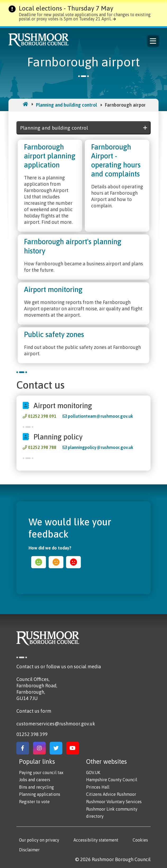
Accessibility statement (96, 840)
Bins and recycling (36, 787)
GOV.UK (93, 772)
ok (56, 562)
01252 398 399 (32, 734)
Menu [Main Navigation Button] (153, 41)
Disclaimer (29, 850)
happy (39, 562)
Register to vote (34, 802)
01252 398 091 (42, 416)
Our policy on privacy (39, 840)
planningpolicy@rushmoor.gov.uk (101, 447)
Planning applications (40, 794)
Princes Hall (98, 787)
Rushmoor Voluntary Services (114, 802)
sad (73, 562)
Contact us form (34, 711)
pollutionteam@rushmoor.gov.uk (100, 416)
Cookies (140, 840)
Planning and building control (66, 105)
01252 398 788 (42, 447)
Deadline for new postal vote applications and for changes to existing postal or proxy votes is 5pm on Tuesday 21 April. (85, 17)
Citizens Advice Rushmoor (111, 794)
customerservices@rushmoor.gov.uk (56, 724)
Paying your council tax (41, 772)
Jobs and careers (35, 780)
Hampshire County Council (112, 780)
